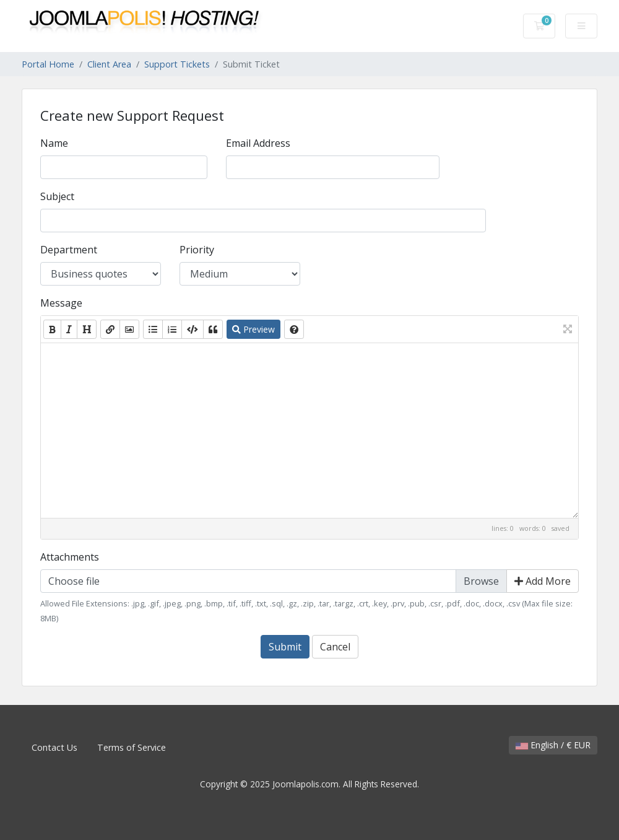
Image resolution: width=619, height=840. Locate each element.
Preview (253, 329)
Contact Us (54, 747)
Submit (285, 647)
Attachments (70, 557)
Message (61, 303)
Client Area (109, 64)
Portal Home (48, 64)
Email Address (258, 143)
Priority (197, 250)
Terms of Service (132, 747)
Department (69, 250)
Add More (543, 581)
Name (54, 143)
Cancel (335, 647)
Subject (57, 196)
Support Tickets (177, 64)
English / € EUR (553, 745)
